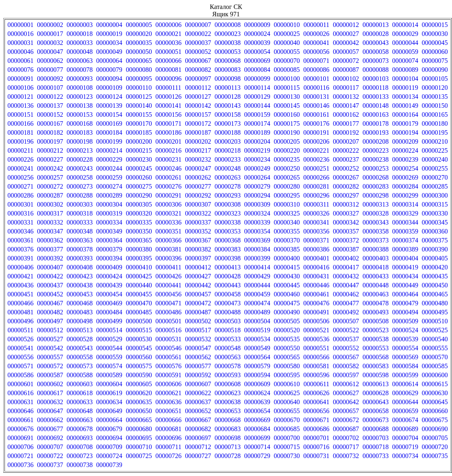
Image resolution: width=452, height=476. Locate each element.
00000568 (376, 357)
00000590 (139, 375)
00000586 (20, 375)
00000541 (20, 348)
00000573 (80, 366)
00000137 (50, 106)
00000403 (376, 258)
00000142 (198, 106)
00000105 (435, 79)
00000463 (376, 294)
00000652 (198, 411)
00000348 (80, 231)
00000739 (109, 465)
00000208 (376, 141)
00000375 (435, 240)
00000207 (346, 141)
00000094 (109, 79)
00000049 (109, 52)
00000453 (80, 294)
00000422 (50, 276)
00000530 (139, 339)
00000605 (139, 384)
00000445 (287, 285)
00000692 (50, 438)
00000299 (405, 195)
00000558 (80, 357)
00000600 (435, 375)
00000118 (376, 88)
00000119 (405, 88)
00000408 (80, 267)
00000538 (376, 339)
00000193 (376, 132)
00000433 (376, 276)
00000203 (228, 141)
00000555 (435, 348)
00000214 (109, 150)
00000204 (257, 141)
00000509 (405, 321)
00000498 (80, 321)
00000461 (317, 294)
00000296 (317, 195)
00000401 (317, 258)
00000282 (346, 186)
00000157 (198, 115)
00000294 (257, 195)
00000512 (50, 330)
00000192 (346, 132)
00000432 (346, 276)
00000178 (376, 123)
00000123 (80, 97)
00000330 (435, 213)
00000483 (80, 312)
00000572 (50, 366)
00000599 (405, 375)
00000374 (405, 240)
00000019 (109, 34)
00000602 (50, 384)
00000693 (80, 438)
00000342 (346, 222)
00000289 (109, 195)
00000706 (20, 447)
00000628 (376, 393)
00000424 (109, 276)
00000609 (257, 384)
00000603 (80, 384)
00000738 (80, 465)
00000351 (168, 231)
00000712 (198, 447)
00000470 (139, 303)
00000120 (435, 88)
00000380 (139, 249)
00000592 (198, 375)
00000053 (228, 52)
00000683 (228, 429)
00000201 (168, 141)
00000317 (50, 213)
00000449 (405, 285)
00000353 (228, 231)
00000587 (50, 375)
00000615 (435, 384)
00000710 (139, 447)
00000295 (287, 195)
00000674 (405, 420)
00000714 (257, 447)
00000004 (109, 25)
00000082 (198, 70)
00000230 (139, 159)
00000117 (346, 88)
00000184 (109, 132)
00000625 (287, 393)
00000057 (346, 52)
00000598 (376, 375)
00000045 (435, 43)
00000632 (50, 402)
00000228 (80, 159)
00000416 (317, 267)
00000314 (405, 204)
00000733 (376, 456)
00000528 (80, 339)
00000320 (139, 213)
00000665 (139, 420)
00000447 (346, 285)
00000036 (168, 43)
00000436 (20, 285)
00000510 (435, 321)
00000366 (168, 240)
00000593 (228, 375)
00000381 (168, 249)
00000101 (317, 79)
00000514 (109, 330)
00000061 (20, 61)
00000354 (257, 231)
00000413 (228, 267)
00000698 (228, 438)
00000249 (257, 168)
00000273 (80, 186)
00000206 (317, 141)
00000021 (168, 34)
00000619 (109, 393)
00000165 (435, 115)
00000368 (228, 240)
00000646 (20, 411)
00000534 (257, 339)
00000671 (317, 420)
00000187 (198, 132)
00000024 (257, 34)
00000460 (287, 294)
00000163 (376, 115)
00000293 (228, 195)
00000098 (228, 79)
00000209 (405, 141)
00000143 (228, 106)
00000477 (346, 303)
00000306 (168, 204)
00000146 (317, 106)
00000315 (435, 204)
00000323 (228, 213)
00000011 (316, 25)
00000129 (257, 97)
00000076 (20, 70)
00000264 (257, 177)
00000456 (168, 294)
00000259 (109, 177)
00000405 (435, 258)
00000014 (405, 25)
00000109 (109, 88)
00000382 (198, 249)
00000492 (346, 312)
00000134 (405, 97)
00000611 (316, 384)
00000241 (20, 168)
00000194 (405, 132)
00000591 (168, 375)
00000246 (168, 168)
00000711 (168, 447)
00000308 (228, 204)
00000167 (50, 123)
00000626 (317, 393)
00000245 (139, 168)
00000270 (435, 177)
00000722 (50, 456)
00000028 (376, 34)
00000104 (405, 79)
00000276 (168, 186)
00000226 (20, 159)
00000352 (198, 231)
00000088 (376, 70)
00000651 (168, 411)
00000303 (80, 204)
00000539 (405, 339)
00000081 (168, 70)
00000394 (109, 258)
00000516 (168, 330)
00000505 (287, 321)
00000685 (287, 429)
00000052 (198, 52)
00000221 (317, 150)
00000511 (21, 330)
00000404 (405, 258)
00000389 (405, 249)
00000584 (405, 366)
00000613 (376, 384)
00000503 (228, 321)
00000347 (50, 231)
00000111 (169, 88)
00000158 (228, 115)
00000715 (287, 447)
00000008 (228, 25)
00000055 (287, 52)
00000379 (109, 249)
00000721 (20, 456)
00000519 (257, 330)
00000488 (228, 312)
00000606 (168, 384)
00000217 (198, 150)
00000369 (257, 240)
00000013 (376, 25)
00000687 (346, 429)
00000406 (20, 267)
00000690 (435, 429)
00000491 (317, 312)
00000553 (376, 348)
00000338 (228, 222)
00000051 (168, 52)
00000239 (405, 159)
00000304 (109, 204)
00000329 (405, 213)
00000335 (139, 222)
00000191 (317, 132)
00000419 (405, 267)
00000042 (346, 43)
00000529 (109, 339)
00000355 (287, 231)
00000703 (376, 438)
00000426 (168, 276)
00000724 (109, 456)
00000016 (20, 34)
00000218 (228, 150)
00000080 (139, 70)
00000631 (20, 402)
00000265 (287, 177)
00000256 (20, 177)
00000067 (198, 61)
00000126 (168, 97)
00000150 (435, 106)
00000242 (50, 168)
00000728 (228, 456)
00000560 (139, 357)
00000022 (198, 34)
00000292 (198, 195)
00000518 (228, 330)
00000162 (346, 115)
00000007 (198, 25)
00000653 (228, 411)
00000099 (257, 79)
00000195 (435, 132)
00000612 (346, 384)
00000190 (287, 132)
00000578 (228, 366)
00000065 (139, 61)
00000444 (257, 285)
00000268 (376, 177)
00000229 (109, 159)
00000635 (139, 402)
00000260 (139, 177)
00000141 (168, 106)
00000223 (376, 150)
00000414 (257, 267)
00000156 (168, 115)
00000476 (317, 303)
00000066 (168, 61)
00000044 (405, 43)
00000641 (317, 402)
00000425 (139, 276)
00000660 (435, 411)
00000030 (435, 34)
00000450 (435, 285)
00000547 (198, 348)
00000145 (287, 106)
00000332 (50, 222)
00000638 (228, 402)
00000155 (139, 115)
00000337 (198, 222)
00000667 (198, 420)
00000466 (20, 303)
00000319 (109, 213)
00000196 (20, 141)
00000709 (109, 447)
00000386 (317, 249)
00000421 (20, 276)
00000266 (317, 177)
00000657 (346, 411)
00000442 (198, 285)
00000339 (257, 222)
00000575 (139, 366)
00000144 (257, 106)
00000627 (346, 393)
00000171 (168, 123)
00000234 (257, 159)
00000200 (139, 141)
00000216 (168, 150)
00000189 (257, 132)
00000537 (346, 339)
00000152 (50, 115)
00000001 (20, 25)
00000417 (346, 267)
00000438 (80, 285)
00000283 (376, 186)
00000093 (80, 79)
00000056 (317, 52)
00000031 (20, 43)
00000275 (139, 186)
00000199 (109, 141)
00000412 (198, 267)
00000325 (287, 213)
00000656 (317, 411)
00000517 (198, 330)
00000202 (198, 141)
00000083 (228, 70)
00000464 (405, 294)
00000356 (317, 231)
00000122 (50, 97)
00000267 (346, 177)
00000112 (198, 88)
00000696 (168, 438)
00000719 (405, 447)
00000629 (405, 393)
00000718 (376, 447)
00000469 (109, 303)
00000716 (317, 447)
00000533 (228, 339)
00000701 (317, 438)
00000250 (287, 168)
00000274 (109, 186)
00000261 (168, 177)
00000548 (228, 348)
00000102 (346, 79)
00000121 (20, 97)
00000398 (228, 258)
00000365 (139, 240)
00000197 (50, 141)
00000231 (168, 159)
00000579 (257, 366)
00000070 (287, 61)
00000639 (257, 402)
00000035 (139, 43)
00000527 (50, 339)
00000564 (257, 357)
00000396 (168, 258)
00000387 (346, 249)
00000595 (287, 375)
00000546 (168, 348)
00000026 (317, 34)
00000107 (50, 88)
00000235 (287, 159)
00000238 (376, 159)
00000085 (287, 70)
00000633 (80, 402)
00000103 (376, 79)
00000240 (435, 159)
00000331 (20, 222)
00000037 (198, 43)
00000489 (257, 312)
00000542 (50, 348)
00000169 (109, 123)
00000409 (109, 267)
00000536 (317, 339)
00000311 (316, 204)
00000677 (50, 429)
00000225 (435, 150)
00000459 (257, 294)
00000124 (109, 97)
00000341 (317, 222)
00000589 (109, 375)
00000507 (346, 321)
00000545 (139, 348)
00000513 (80, 330)
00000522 (346, 330)
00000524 (405, 330)
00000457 (198, 294)
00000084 (257, 70)
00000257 (50, 177)
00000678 (80, 429)
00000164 (405, 115)
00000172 (198, 123)
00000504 (257, 321)
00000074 (405, 61)
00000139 (109, 106)
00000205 (287, 141)
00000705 (435, 438)
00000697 (198, 438)
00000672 (346, 420)
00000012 (346, 25)
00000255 (435, 168)
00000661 (20, 420)
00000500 (139, 321)
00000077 (50, 70)
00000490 (287, 312)
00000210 (435, 141)
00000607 (198, 384)
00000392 (50, 258)
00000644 (405, 402)
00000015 (435, 25)
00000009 (257, 25)
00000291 (168, 195)
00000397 (198, 258)
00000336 (168, 222)
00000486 (168, 312)
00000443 (228, 285)
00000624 (257, 393)
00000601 (20, 384)
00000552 (346, 348)
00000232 (198, 159)
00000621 (168, 393)
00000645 (435, 402)
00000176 (317, 123)
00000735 (435, 456)
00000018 (80, 34)
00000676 (20, 429)
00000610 (287, 384)
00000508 (376, 321)
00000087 (346, 70)
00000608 (228, 384)
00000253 (376, 168)
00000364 (109, 240)
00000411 (168, 267)
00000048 (80, 52)
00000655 (287, 411)
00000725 (139, 456)
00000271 (20, 186)
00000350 (139, 231)
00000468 (80, 303)
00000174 (257, 123)
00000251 (317, 168)
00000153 (80, 115)
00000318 (80, 213)
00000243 (80, 168)
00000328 (376, 213)
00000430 (287, 276)
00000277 (198, 186)
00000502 (198, 321)
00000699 (257, 438)
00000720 (435, 447)
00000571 (20, 366)
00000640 (287, 402)
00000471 (168, 303)
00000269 (405, 177)
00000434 (405, 276)
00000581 (317, 366)
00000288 (80, 195)
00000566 (317, 357)
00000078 (80, 70)
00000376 (20, 249)
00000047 (50, 52)
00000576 (168, 366)
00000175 (287, 123)
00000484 (109, 312)
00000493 (376, 312)
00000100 (287, 79)
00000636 (168, 402)
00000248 (228, 168)
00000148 (376, 106)
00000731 (317, 456)
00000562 (198, 357)
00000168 (80, 123)
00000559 (109, 357)
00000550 (287, 348)
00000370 (287, 240)
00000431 (317, 276)
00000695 (139, 438)
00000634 (109, 402)
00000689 (405, 429)
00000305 (139, 204)
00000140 (139, 106)
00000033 (80, 43)
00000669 (257, 420)
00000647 (50, 411)
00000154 (109, 115)
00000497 (50, 321)
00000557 (50, 357)
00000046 (20, 52)
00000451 (20, 294)
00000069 (257, 61)
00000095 (139, 79)
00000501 (168, 321)
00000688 (376, 429)
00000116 (316, 88)
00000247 (198, 168)
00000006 (168, 25)
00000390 (435, 249)
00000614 (405, 384)
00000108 (80, 88)
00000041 (317, 43)
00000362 (50, 240)
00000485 (139, 312)
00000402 (346, 258)
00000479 (405, 303)
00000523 (376, 330)
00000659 (405, 411)
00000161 (317, 115)
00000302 (50, 204)
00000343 (376, 222)
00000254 (405, 168)
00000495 (435, 312)
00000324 (257, 213)
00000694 (109, 438)
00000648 (80, 411)
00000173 (228, 123)
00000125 (139, 97)
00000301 (20, 204)
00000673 (376, 420)
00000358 (376, 231)
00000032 (50, 43)
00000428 (228, 276)
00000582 (346, 366)
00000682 (198, 429)
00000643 (376, 402)
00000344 (405, 222)
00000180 (435, 123)
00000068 (228, 61)
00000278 (228, 186)
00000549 (257, 348)
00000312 (346, 204)
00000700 (287, 438)
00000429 (257, 276)
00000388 (376, 249)
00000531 (168, 339)
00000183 (80, 132)
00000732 (346, 456)
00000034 (109, 43)
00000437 (50, 285)
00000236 (317, 159)
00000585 (435, 366)
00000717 (346, 447)
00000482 (50, 312)
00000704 (405, 438)
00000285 (435, 186)
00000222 (346, 150)
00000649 (109, 411)
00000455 (139, 294)
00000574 (109, 366)
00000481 (20, 312)
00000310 (287, 204)
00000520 (287, 330)
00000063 (80, 61)
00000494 (405, 312)
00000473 (228, 303)
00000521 (317, 330)
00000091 (20, 79)
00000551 (317, 348)
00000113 (227, 88)
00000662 (50, 420)
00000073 (376, 61)
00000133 (376, 97)
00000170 (139, 123)
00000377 (50, 249)
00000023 (228, 34)
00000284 (405, 186)
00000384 (257, 249)
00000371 (317, 240)
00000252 (346, 168)
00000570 (435, 357)
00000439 (109, 285)
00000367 (198, 240)
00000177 (346, 123)
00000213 (80, 150)
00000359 (405, 231)
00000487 (198, 312)
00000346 (20, 231)
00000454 (109, 294)
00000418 (376, 267)
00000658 (376, 411)
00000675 (435, 420)
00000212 (50, 150)
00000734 (405, 456)
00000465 (435, 294)
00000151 (20, 115)
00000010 (287, 25)
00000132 (346, 97)
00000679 (109, 429)
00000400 (287, 258)
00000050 (139, 52)
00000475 (287, 303)
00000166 (20, 123)
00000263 (228, 177)
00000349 (109, 231)
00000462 (346, 294)
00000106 (20, 88)
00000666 (168, 420)
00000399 (257, 258)
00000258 (80, 177)
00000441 (168, 285)
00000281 (317, 186)
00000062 (50, 61)
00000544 (109, 348)
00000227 (50, 159)
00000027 (346, 34)
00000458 (228, 294)
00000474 (257, 303)
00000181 (20, 132)
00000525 (435, 330)
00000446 (317, 285)
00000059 (405, 52)
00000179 (405, 123)
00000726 (168, 456)
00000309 (257, 204)
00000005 (139, 25)
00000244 (109, 168)
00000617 (50, 393)
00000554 (405, 348)
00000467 (50, 303)
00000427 (198, 276)
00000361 (20, 240)
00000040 (287, 43)
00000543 (80, 348)
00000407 (50, 267)
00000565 (287, 357)
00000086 (317, 70)
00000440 (139, 285)
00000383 (228, 249)
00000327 (346, 213)
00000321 (168, 213)
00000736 (20, 465)
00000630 (435, 393)
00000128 (228, 97)
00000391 (20, 258)
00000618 (80, 393)
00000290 (139, 195)
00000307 (198, 204)
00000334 (109, 222)
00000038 (228, 43)
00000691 (20, 438)
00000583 (376, 366)
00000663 (80, 420)
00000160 (287, 115)
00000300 (435, 195)
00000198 (80, 141)
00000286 (20, 195)
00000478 (376, 303)
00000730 (287, 456)
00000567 (346, 357)
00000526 (20, 339)
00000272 (50, 186)
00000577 (198, 366)
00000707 (50, 447)
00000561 (168, 357)
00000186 (168, 132)
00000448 (376, 285)
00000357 (346, 231)
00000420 (435, 267)
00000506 (317, 321)
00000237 (346, 159)
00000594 (257, 375)
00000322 (198, 213)
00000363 (80, 240)
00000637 (198, 402)
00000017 (50, 34)
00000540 (435, 339)
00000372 (346, 240)
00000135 (435, 97)
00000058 (376, 52)
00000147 (346, 106)
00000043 (376, 43)
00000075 (435, 61)
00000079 (109, 70)
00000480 (435, 303)
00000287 (50, 195)
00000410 (139, 267)
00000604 (109, 384)
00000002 (50, 25)
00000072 (346, 61)
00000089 (405, 70)
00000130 (287, 97)
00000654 (257, 411)
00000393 (80, 258)
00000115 (287, 88)
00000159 (257, 115)
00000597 (346, 375)
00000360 (435, 231)
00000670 (287, 420)
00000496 (20, 321)
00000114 (257, 88)
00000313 (376, 204)
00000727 (198, 456)
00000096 (168, 79)
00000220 (287, 150)
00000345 (435, 222)
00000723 (80, 456)
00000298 (376, 195)
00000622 (198, 393)
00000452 (50, 294)
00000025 (287, 34)
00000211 (21, 150)
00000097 (198, 79)
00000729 (257, 456)
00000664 (109, 420)
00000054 (257, 52)
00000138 (80, 106)
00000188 (228, 132)
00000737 (50, 465)
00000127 (198, 97)
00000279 (257, 186)
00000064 (109, 61)
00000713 (228, 447)
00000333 (80, 222)
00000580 (287, 366)
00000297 (346, 195)
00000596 (317, 375)
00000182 (50, 132)
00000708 (80, 447)
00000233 (228, 159)
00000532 (198, 339)
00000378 (80, 249)
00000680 (139, 429)
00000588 (80, 375)
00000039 (257, 43)
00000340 (287, 222)
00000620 (139, 393)
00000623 (228, 393)
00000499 (109, 321)
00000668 (228, 420)
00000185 (139, 132)
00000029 (405, 34)
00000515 (139, 330)
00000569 (405, 357)
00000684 (257, 429)
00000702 (346, 438)
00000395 (139, 258)
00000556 (20, 357)
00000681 (168, 429)
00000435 (435, 276)
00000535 (287, 339)
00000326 (317, 213)
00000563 (228, 357)
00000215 (139, 150)
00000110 (139, 88)
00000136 (20, 106)
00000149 (405, 106)
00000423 (80, 276)
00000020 (139, 34)
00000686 (317, 429)
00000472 (198, 303)
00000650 (139, 411)
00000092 (50, 79)
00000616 (20, 393)
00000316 (20, 213)
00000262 (198, 177)
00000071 (317, 61)
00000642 (346, 402)
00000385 (287, 249)
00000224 (405, 150)
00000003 (80, 25)
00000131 (317, 97)
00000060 (435, 52)
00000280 (287, 186)
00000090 (435, 70)
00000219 (257, 150)
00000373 (376, 240)
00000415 (287, 267)
